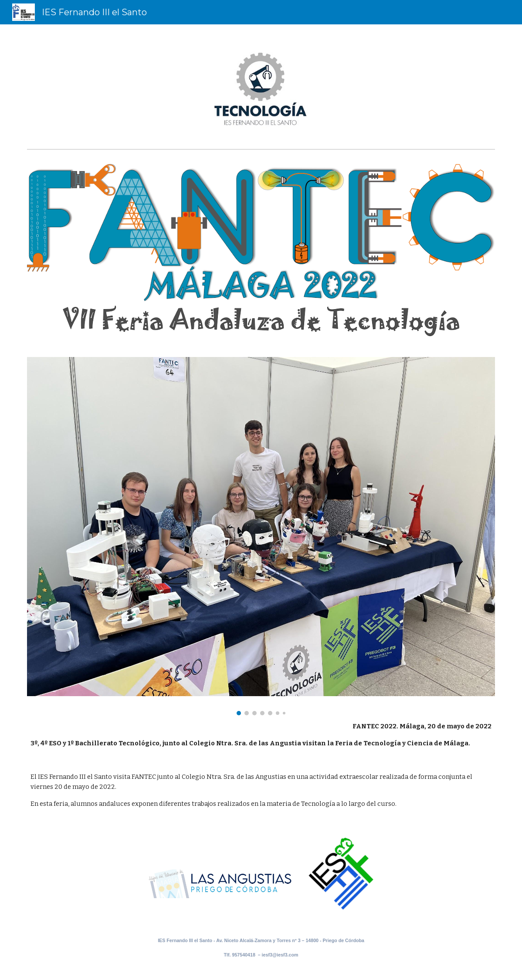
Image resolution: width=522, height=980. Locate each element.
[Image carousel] (261, 536)
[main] (261, 765)
